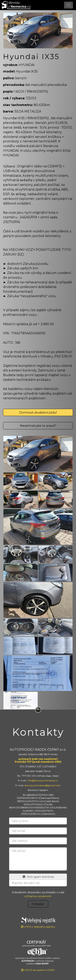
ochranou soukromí (38, 896)
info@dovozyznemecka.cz (43, 780)
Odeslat (38, 904)
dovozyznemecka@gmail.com (43, 785)
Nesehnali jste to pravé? (38, 426)
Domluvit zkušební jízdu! (38, 412)
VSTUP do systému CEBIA (38, 970)
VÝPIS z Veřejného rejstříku (38, 922)
